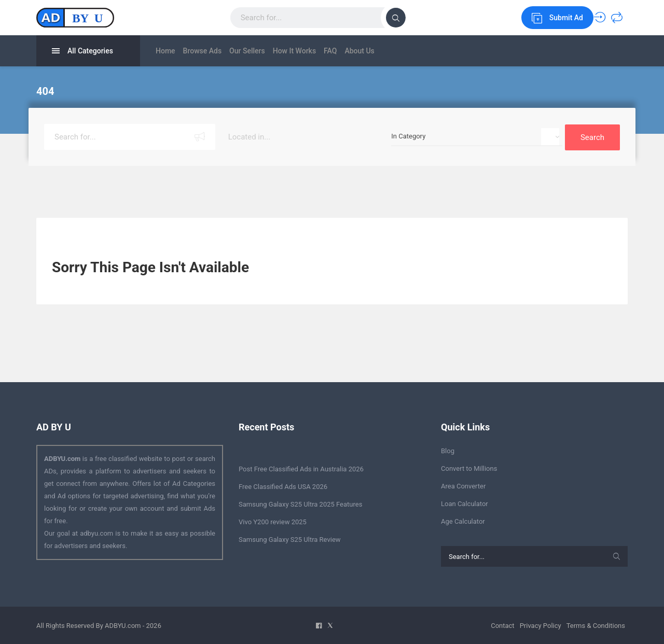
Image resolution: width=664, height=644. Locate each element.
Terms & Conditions (596, 625)
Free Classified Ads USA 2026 (283, 486)
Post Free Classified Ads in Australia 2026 (301, 468)
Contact (502, 625)
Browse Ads (210, 51)
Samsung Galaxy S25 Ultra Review (290, 538)
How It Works (318, 51)
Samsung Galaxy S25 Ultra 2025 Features (300, 503)
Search (592, 136)
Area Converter (463, 485)
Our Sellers (263, 51)
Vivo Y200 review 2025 (273, 521)
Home (165, 51)
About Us (398, 51)
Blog (448, 450)
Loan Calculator (465, 503)
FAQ (361, 51)
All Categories (82, 51)
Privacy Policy (541, 625)
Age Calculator (463, 520)
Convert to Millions (469, 467)
